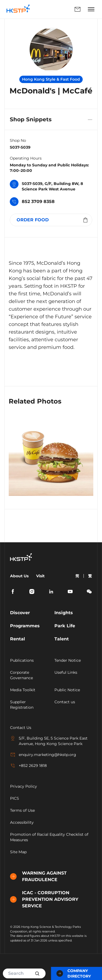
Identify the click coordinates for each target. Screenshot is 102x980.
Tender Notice (68, 660)
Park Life (65, 626)
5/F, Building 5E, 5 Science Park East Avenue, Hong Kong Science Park (49, 741)
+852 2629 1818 (28, 766)
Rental (18, 639)
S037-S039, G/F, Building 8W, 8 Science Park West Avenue (46, 186)
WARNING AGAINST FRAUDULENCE (38, 876)
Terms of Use (22, 810)
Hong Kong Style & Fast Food (51, 79)
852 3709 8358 (32, 202)
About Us (19, 576)
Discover (20, 613)
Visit (40, 576)
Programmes (25, 626)
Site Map (18, 852)
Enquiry (78, 9)
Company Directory (74, 973)
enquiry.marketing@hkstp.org (43, 755)
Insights (64, 613)
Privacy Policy (24, 786)
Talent (62, 639)
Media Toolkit (23, 690)
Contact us (65, 702)
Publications (22, 660)
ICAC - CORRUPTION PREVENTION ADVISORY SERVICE (44, 899)
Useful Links (66, 672)
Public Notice (67, 690)
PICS (15, 798)
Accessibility (22, 822)
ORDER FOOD (53, 220)
